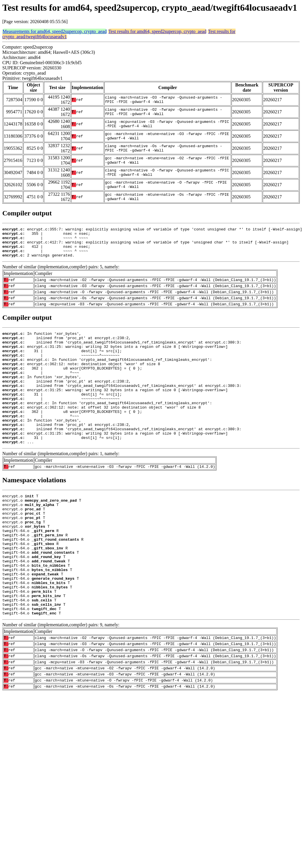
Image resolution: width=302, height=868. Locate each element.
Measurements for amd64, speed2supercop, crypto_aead (55, 31)
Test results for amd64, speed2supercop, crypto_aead (157, 31)
